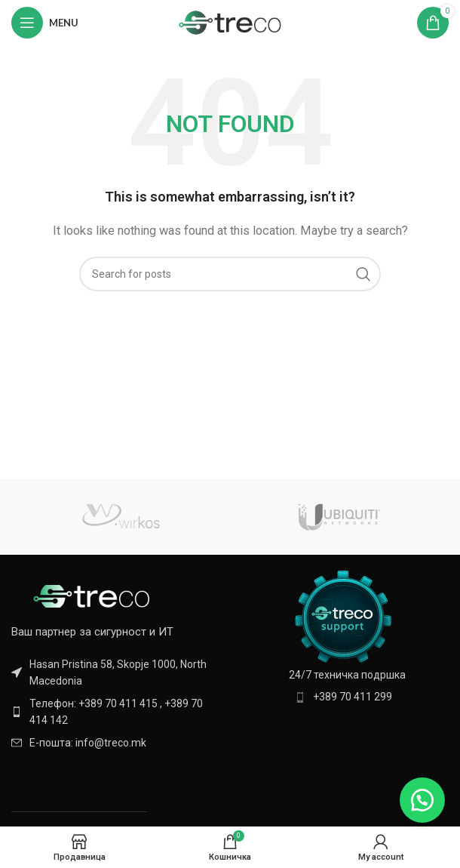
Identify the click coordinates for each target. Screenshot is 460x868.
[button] (422, 800)
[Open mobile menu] (45, 23)
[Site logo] (230, 22)
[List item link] (117, 712)
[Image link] (94, 596)
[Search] (230, 274)
